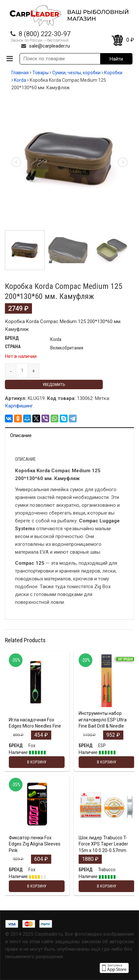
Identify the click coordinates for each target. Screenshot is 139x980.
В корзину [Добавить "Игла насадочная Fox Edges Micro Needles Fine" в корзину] (37, 762)
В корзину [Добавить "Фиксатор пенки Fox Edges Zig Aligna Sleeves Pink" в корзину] (37, 886)
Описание (21, 435)
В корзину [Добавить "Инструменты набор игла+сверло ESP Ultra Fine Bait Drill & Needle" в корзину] (107, 762)
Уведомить (54, 384)
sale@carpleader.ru (49, 46)
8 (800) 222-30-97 (45, 34)
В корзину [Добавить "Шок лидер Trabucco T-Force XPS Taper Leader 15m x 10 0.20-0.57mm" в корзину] (107, 886)
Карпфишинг (19, 406)
